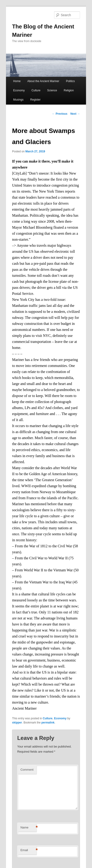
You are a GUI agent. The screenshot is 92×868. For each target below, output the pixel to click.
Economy (19, 90)
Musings (18, 100)
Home (17, 81)
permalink (48, 723)
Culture (36, 90)
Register (35, 100)
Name (28, 828)
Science (52, 90)
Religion (69, 90)
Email (28, 850)
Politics (70, 81)
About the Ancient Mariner (43, 81)
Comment (27, 770)
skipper (17, 723)
